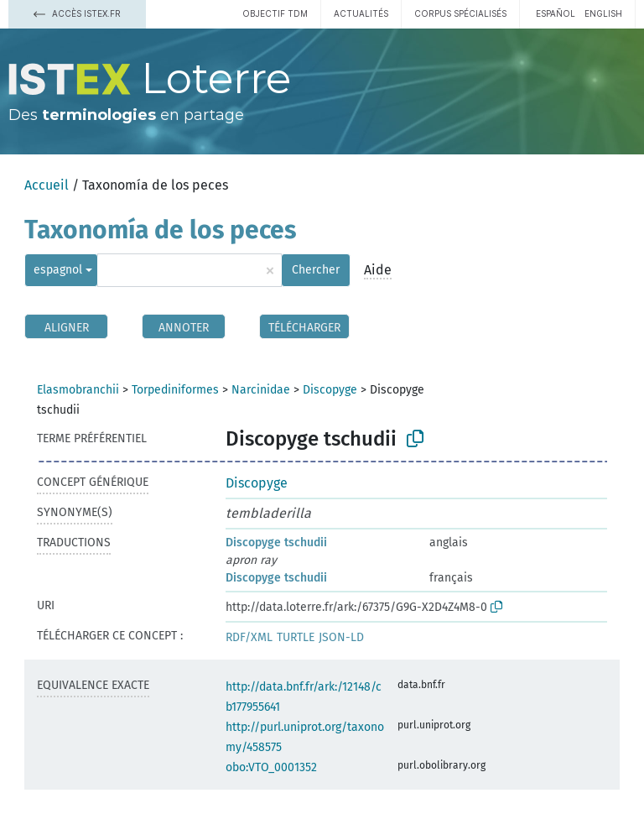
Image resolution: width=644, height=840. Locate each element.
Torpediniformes (175, 390)
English (603, 13)
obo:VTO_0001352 (271, 767)
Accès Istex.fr (77, 13)
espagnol (58, 270)
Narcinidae (261, 390)
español (556, 13)
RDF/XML (249, 637)
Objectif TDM (275, 13)
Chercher (316, 270)
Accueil (47, 185)
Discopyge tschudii (276, 543)
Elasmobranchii (78, 390)
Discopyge (330, 390)
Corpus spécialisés (460, 13)
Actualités (361, 13)
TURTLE (296, 637)
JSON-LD (341, 637)
